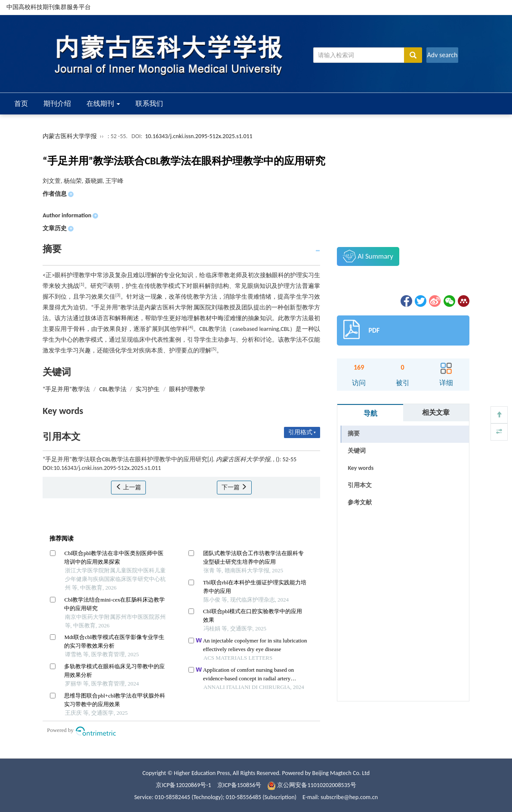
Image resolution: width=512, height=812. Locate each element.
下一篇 (234, 487)
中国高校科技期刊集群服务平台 (49, 7)
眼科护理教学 (187, 389)
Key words (361, 468)
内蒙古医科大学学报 (70, 136)
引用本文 (360, 485)
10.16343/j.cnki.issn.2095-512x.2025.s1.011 (199, 136)
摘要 (354, 434)
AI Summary (368, 256)
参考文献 (360, 502)
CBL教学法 (113, 389)
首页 (21, 103)
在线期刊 (103, 103)
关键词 (357, 451)
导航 (370, 413)
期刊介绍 (57, 103)
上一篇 (128, 487)
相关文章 (436, 412)
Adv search (442, 55)
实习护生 (148, 389)
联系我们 (149, 103)
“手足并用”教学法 (66, 389)
